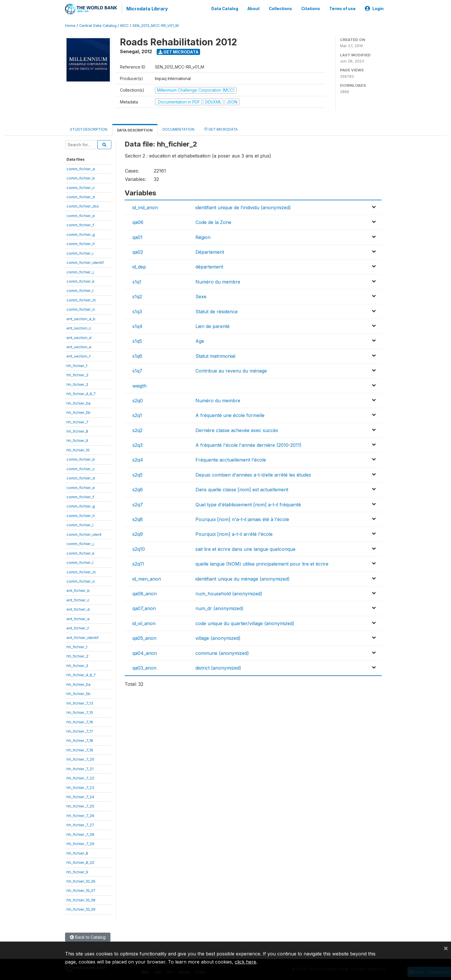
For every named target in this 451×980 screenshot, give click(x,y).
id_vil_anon (144, 622)
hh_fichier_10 (78, 449)
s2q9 (138, 533)
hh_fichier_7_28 (80, 833)
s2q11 (138, 563)
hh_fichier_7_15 (80, 711)
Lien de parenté (212, 325)
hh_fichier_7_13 (80, 702)
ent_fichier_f (78, 627)
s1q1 (137, 281)
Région (203, 236)
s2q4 (138, 459)
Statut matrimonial (215, 355)
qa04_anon (145, 652)
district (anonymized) (218, 667)
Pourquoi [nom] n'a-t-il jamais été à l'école (242, 518)
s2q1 (137, 414)
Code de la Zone (213, 221)
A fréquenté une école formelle (230, 414)
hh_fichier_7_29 (80, 843)
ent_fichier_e (78, 618)
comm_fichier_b (81, 177)
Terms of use (342, 8)
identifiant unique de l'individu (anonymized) (243, 206)
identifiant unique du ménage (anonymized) (243, 578)
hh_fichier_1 (77, 364)
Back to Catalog (88, 936)
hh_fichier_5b (78, 411)
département (209, 266)
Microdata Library (146, 9)
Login (374, 8)
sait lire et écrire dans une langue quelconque (245, 548)
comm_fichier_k (81, 280)
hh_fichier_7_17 (80, 730)
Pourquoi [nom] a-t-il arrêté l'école (234, 533)
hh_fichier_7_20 (80, 758)
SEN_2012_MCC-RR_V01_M (156, 24)
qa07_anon (144, 607)
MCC (124, 24)
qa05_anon (144, 637)
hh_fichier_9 (77, 440)
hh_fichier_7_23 (80, 786)
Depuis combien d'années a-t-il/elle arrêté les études (253, 474)
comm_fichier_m (81, 299)
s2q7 (138, 503)
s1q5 (137, 340)
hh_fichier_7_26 (80, 814)
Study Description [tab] (89, 128)
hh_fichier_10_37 (81, 890)
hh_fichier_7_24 (80, 796)
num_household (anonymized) (229, 592)
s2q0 (138, 399)
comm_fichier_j (80, 271)
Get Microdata (179, 51)
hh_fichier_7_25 (80, 805)
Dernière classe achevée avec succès (237, 429)
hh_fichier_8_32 (80, 861)
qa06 (138, 221)
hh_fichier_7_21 (80, 768)
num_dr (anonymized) (219, 607)
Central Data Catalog (98, 24)
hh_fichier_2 (77, 374)
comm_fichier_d (81, 196)
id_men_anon (147, 578)
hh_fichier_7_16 (80, 721)
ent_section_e (79, 346)
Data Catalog (225, 8)
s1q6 (137, 355)
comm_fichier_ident (84, 533)
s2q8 (138, 518)
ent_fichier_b (78, 590)
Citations (311, 8)
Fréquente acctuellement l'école (231, 459)
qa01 (137, 236)
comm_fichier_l (80, 290)
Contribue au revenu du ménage (231, 370)
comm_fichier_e (81, 214)
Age (200, 340)
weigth (139, 385)
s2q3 (137, 444)
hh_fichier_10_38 (81, 899)
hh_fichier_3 (77, 383)
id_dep (139, 266)
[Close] (446, 948)
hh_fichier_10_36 (81, 880)
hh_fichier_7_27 (80, 824)
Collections (280, 8)
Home (70, 24)
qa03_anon (144, 667)
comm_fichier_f (80, 224)
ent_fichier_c (78, 599)
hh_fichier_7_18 (80, 740)
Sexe (201, 296)
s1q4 (137, 325)
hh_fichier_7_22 (80, 777)
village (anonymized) (218, 637)
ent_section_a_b (81, 318)
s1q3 (137, 310)
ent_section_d (79, 336)
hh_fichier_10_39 (81, 908)
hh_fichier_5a (78, 402)
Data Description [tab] (135, 129)
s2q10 (139, 548)
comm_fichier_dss (83, 205)
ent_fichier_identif (83, 636)
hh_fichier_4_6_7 (81, 393)
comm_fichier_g (81, 233)
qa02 (138, 251)
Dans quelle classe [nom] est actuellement (242, 489)
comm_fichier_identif (85, 261)
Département (210, 251)
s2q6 (138, 489)
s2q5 (137, 474)
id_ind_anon (145, 206)
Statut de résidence (217, 310)
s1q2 (137, 296)
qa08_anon (145, 592)
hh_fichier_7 (77, 421)
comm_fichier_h (81, 243)
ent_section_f (78, 355)
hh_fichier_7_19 (80, 749)
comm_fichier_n (81, 308)
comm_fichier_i (80, 252)
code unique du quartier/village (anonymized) (245, 622)
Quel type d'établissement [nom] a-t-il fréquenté (248, 503)
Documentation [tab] (178, 128)
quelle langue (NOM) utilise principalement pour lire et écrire (262, 563)
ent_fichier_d (78, 608)
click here (245, 962)
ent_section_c (79, 327)
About (254, 8)
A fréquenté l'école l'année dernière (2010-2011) (248, 444)
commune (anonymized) (222, 652)
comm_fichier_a (81, 168)
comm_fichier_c (81, 186)
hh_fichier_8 (77, 430)
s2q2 (137, 429)
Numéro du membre (218, 281)
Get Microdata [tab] (221, 128)
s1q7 (137, 370)
